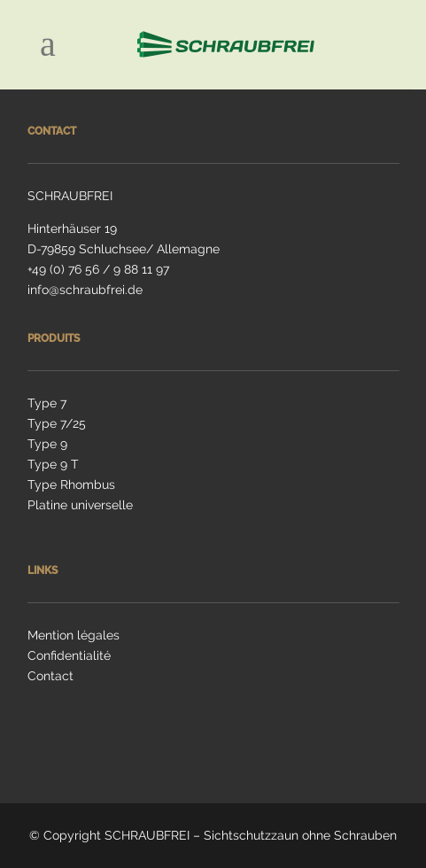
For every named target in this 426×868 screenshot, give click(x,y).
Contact (50, 676)
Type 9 (47, 444)
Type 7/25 (57, 423)
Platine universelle (80, 505)
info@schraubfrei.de (85, 290)
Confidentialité (69, 655)
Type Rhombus (71, 484)
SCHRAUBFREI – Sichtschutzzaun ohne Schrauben (251, 835)
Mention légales (74, 635)
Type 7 (47, 403)
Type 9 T (53, 464)
